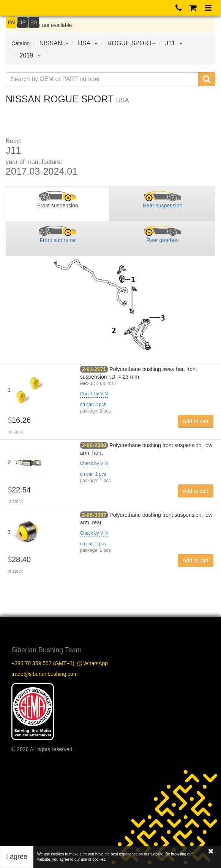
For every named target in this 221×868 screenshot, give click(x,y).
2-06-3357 (94, 515)
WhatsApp (93, 663)
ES (34, 22)
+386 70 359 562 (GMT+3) (43, 663)
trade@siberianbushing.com (45, 674)
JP (22, 22)
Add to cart (196, 421)
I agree (17, 857)
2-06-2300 (94, 445)
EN (11, 22)
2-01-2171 (94, 369)
